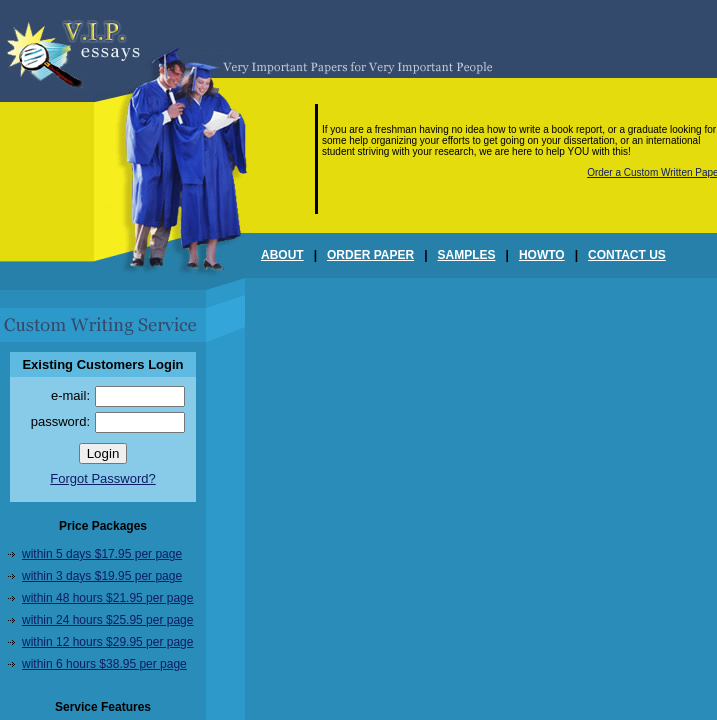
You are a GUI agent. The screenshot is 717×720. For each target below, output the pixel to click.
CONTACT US (627, 255)
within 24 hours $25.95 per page (107, 620)
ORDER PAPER (370, 255)
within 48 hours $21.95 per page (107, 598)
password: (60, 421)
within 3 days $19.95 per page (102, 576)
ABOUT (282, 255)
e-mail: (70, 395)
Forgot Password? (103, 478)
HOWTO (542, 255)
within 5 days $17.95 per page (102, 554)
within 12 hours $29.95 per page (107, 642)
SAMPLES (467, 255)
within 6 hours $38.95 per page (104, 664)
